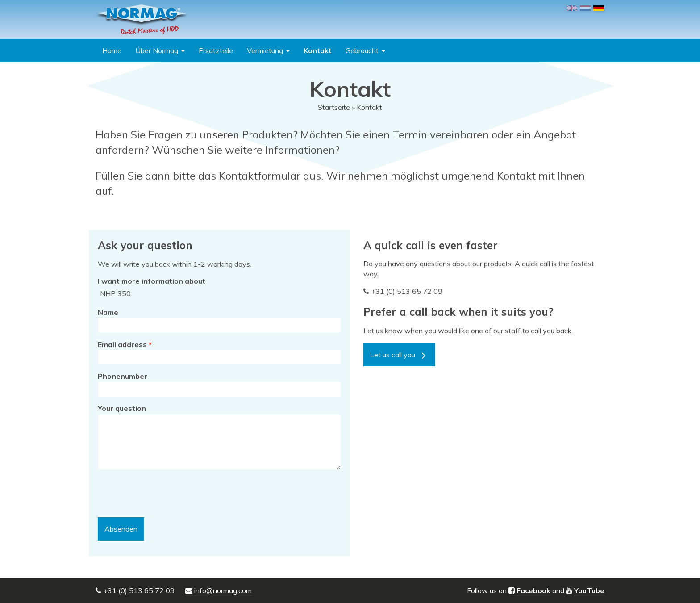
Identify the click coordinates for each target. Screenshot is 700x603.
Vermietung (265, 50)
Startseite (334, 107)
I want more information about (152, 281)
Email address (125, 344)
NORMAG (142, 19)
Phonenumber (123, 376)
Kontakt (318, 50)
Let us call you (393, 355)
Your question (122, 408)
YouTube (589, 590)
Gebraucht (362, 50)
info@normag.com (223, 590)
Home (112, 50)
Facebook (533, 590)
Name (108, 312)
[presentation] (166, 494)
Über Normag (157, 50)
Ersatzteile (216, 50)
